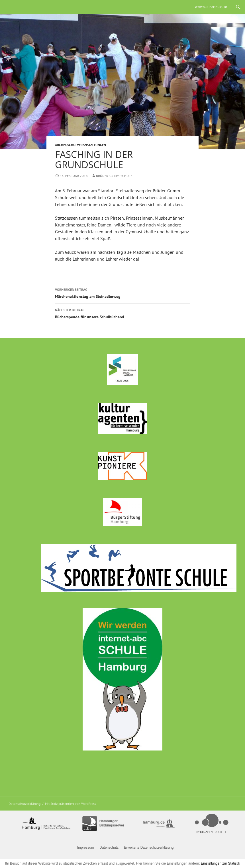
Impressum (86, 848)
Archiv (60, 145)
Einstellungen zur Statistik (220, 863)
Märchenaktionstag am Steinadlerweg (122, 293)
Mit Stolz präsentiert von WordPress (71, 804)
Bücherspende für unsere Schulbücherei (122, 313)
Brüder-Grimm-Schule (114, 176)
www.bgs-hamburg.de (211, 7)
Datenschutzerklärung (24, 804)
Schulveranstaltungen (87, 145)
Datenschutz (109, 848)
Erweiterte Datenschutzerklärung (149, 848)
